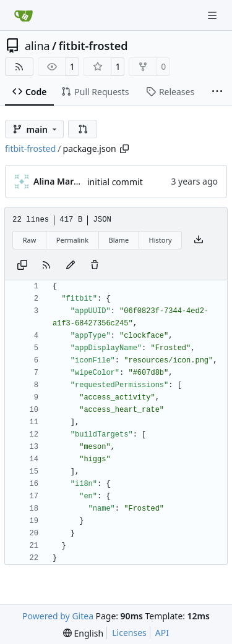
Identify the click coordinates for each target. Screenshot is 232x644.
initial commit (115, 182)
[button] (83, 129)
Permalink (72, 240)
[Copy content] (22, 266)
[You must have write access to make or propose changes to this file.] (95, 266)
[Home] (24, 15)
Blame (118, 240)
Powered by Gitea (58, 616)
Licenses (129, 633)
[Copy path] (124, 149)
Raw (30, 240)
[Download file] (199, 240)
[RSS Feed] (19, 67)
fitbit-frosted (93, 46)
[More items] (217, 92)
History (161, 240)
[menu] (83, 633)
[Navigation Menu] (213, 15)
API (162, 633)
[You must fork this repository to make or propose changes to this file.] (71, 266)
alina (37, 46)
